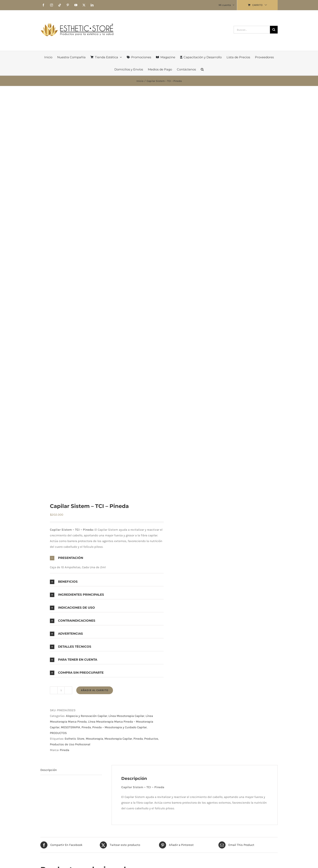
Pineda (86, 727)
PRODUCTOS (58, 733)
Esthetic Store (75, 739)
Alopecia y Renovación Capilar (86, 716)
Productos (151, 739)
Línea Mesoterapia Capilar (126, 716)
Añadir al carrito (95, 690)
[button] (202, 69)
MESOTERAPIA (70, 727)
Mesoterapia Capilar (118, 739)
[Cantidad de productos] (61, 690)
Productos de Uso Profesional (70, 744)
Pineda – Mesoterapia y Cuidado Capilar (119, 727)
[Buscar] (274, 30)
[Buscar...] (252, 30)
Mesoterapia (94, 739)
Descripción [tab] (49, 770)
